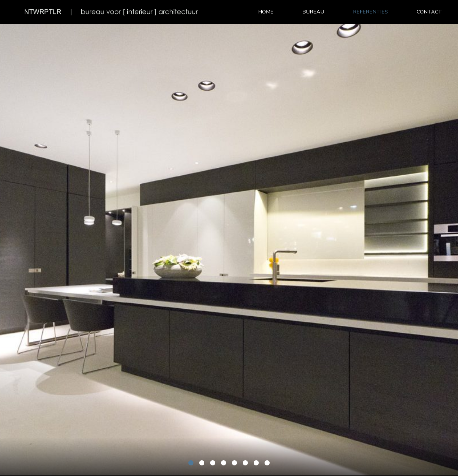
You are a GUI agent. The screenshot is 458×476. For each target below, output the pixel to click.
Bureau (313, 12)
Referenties (370, 12)
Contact (429, 12)
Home (266, 12)
